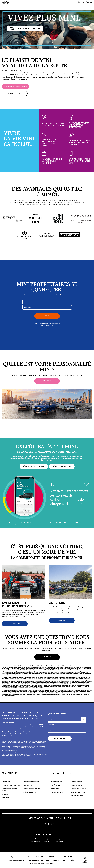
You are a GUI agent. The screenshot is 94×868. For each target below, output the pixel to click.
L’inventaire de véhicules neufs (11, 785)
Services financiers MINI (30, 792)
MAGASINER (6, 782)
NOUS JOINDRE (41, 857)
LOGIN (47, 316)
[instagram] (49, 824)
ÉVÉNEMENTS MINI (15, 624)
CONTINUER (60, 738)
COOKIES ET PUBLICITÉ (17, 860)
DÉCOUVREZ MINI (56, 782)
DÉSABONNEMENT (67, 857)
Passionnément (55, 789)
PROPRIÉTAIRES (77, 782)
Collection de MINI (77, 795)
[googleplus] (52, 824)
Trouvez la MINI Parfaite (25, 28)
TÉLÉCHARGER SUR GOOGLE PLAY (62, 466)
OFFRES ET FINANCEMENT (31, 782)
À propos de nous (16, 857)
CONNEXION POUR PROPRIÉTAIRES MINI (15, 87)
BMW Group (53, 857)
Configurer (5, 794)
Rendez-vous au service (79, 789)
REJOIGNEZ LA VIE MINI (15, 93)
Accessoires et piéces (78, 792)
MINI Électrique (55, 785)
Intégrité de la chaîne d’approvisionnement (42, 863)
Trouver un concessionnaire (10, 801)
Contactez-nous (47, 657)
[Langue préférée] (67, 719)
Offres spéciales (27, 785)
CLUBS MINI (62, 620)
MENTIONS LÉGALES (59, 860)
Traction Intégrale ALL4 (58, 792)
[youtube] (45, 824)
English (72, 860)
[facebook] (42, 824)
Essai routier (6, 797)
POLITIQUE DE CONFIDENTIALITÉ (38, 860)
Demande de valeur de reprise (32, 789)
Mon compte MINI (77, 785)
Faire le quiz (47, 381)
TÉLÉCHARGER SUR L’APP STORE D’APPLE (34, 466)
